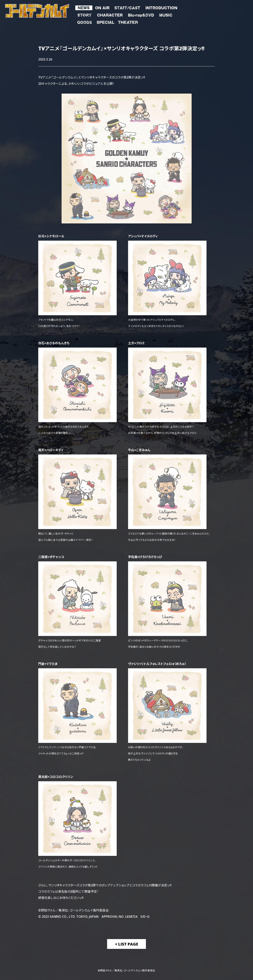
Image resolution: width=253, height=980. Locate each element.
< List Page (126, 944)
